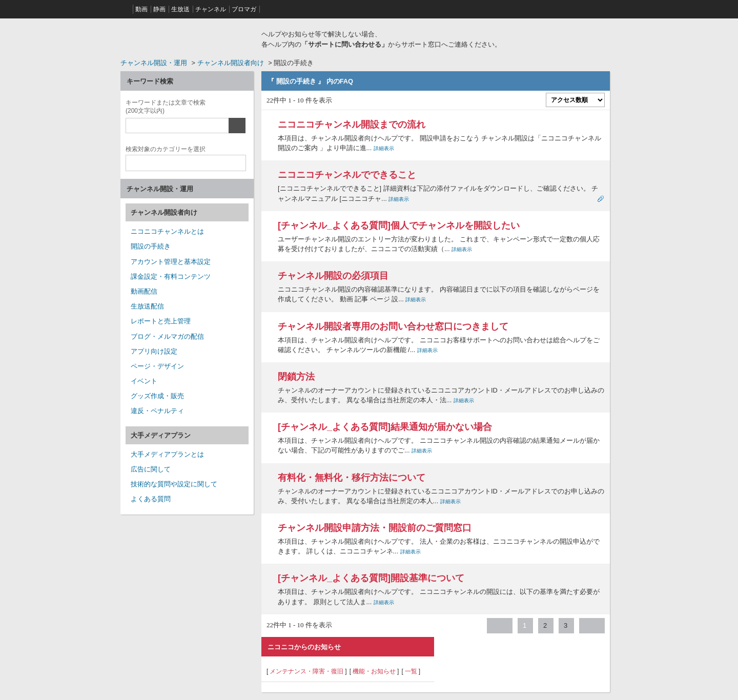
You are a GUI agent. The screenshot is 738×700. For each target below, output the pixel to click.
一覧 (411, 671)
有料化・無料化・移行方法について (352, 478)
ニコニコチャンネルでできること (347, 175)
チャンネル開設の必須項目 (333, 276)
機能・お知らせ (374, 671)
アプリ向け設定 (154, 351)
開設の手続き (151, 246)
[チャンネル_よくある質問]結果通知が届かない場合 (385, 427)
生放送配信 (147, 306)
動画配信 (144, 291)
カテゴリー (166, 148)
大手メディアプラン (161, 435)
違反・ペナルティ (157, 411)
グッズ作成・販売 (157, 396)
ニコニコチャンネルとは (167, 231)
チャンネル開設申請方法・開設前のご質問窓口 (375, 528)
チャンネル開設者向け (231, 63)
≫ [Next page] (592, 626)
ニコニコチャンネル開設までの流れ (352, 125)
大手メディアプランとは (167, 454)
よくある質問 (151, 499)
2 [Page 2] (545, 625)
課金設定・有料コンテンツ (171, 276)
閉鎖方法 (296, 377)
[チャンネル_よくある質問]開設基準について (371, 578)
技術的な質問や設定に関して (174, 484)
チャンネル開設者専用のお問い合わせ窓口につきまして (393, 326)
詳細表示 (384, 148)
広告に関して (151, 469)
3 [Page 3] (566, 625)
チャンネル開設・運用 (154, 63)
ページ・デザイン (157, 366)
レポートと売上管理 (161, 321)
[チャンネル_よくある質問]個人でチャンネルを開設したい (399, 225)
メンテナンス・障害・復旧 (306, 671)
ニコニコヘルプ (187, 38)
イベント (144, 381)
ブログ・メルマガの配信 (167, 336)
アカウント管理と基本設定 (171, 262)
